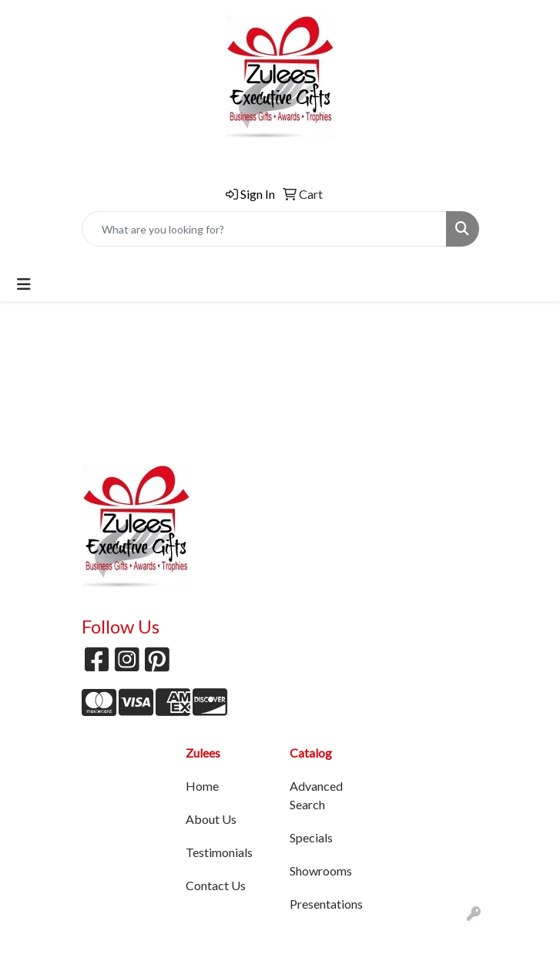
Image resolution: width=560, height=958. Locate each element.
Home (202, 786)
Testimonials (219, 852)
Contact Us (216, 885)
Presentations (326, 904)
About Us (211, 819)
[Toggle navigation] (24, 284)
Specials (311, 837)
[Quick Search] (264, 229)
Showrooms (321, 871)
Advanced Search (316, 795)
